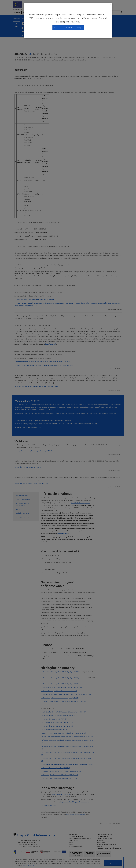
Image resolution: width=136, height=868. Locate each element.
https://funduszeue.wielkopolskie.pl (68, 28)
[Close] (110, 5)
